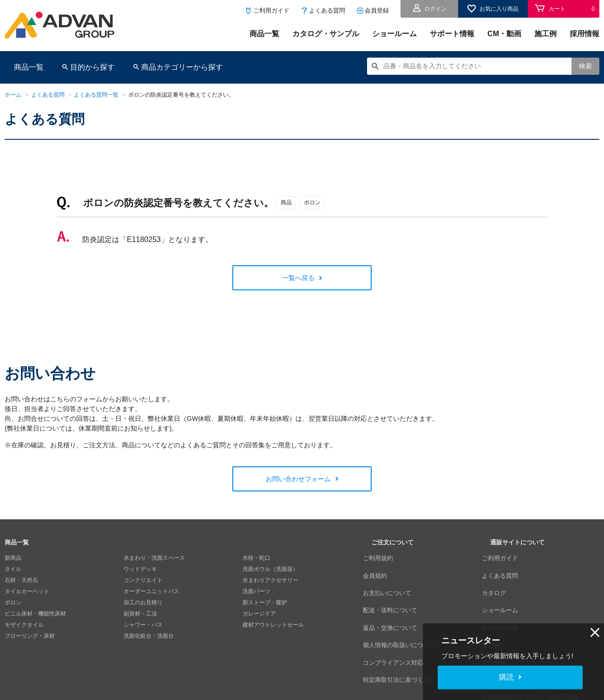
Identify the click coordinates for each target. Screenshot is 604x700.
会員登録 (377, 10)
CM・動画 (504, 34)
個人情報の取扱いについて (405, 614)
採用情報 (584, 34)
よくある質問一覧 (96, 95)
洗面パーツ (256, 591)
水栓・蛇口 (256, 558)
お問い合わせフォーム (298, 479)
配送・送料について (396, 591)
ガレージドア (259, 614)
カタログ (501, 580)
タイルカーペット (27, 591)
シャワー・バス (143, 625)
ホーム (13, 95)
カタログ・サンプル (326, 34)
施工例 (545, 34)
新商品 (13, 558)
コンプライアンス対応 (399, 625)
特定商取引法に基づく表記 (405, 636)
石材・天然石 (21, 580)
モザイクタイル (24, 625)
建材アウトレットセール (273, 625)
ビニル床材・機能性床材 (35, 614)
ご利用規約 (385, 558)
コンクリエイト (143, 580)
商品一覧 (264, 34)
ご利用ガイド (271, 10)
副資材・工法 (140, 614)
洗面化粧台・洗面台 (149, 636)
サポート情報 (452, 34)
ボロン (13, 602)
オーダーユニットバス (151, 591)
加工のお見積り (143, 602)
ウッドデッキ (140, 569)
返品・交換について (396, 602)
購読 (506, 677)
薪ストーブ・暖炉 (265, 602)
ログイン (435, 9)
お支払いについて (394, 580)
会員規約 (382, 569)
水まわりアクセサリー (270, 580)
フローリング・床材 (30, 636)
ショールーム (394, 34)
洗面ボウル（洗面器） (270, 569)
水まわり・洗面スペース (154, 558)
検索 (585, 66)
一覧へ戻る (298, 278)
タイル (13, 569)
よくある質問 (327, 10)
